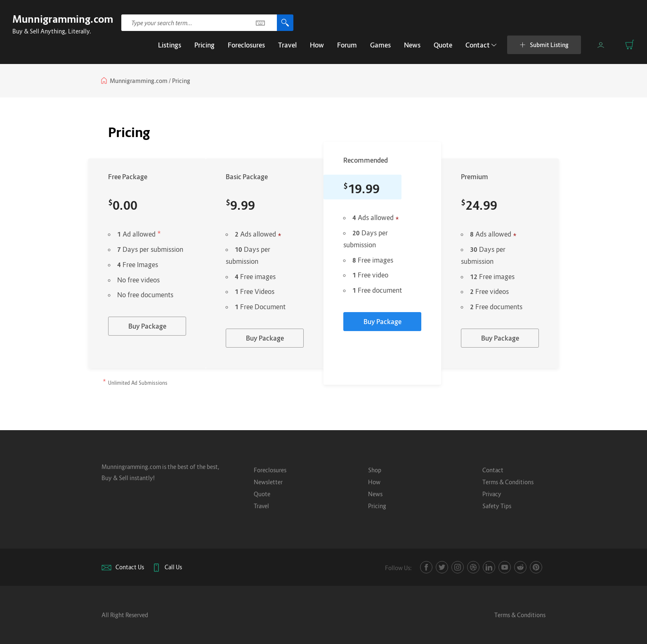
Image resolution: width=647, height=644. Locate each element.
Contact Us (130, 567)
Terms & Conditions (508, 482)
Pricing (204, 45)
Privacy (492, 494)
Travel (287, 45)
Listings (170, 45)
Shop (375, 470)
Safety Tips (497, 506)
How (317, 45)
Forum (347, 45)
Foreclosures (246, 45)
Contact (481, 45)
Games (380, 45)
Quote (443, 45)
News (412, 45)
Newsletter (268, 482)
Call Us (173, 567)
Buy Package (147, 326)
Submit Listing (544, 45)
